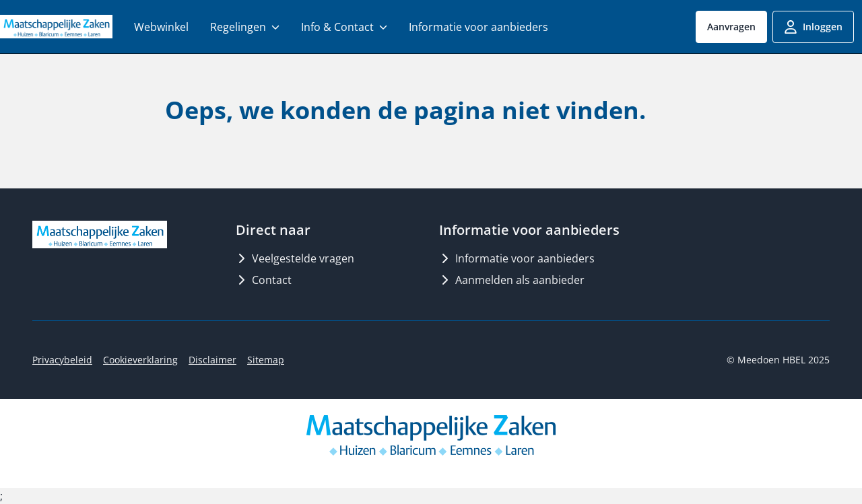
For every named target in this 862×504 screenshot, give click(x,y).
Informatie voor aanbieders (517, 258)
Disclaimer (212, 360)
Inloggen (813, 27)
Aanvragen (731, 27)
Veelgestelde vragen (295, 258)
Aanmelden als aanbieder (512, 280)
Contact (264, 280)
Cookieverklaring (140, 360)
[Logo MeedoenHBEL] (56, 26)
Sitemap (266, 360)
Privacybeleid (62, 360)
